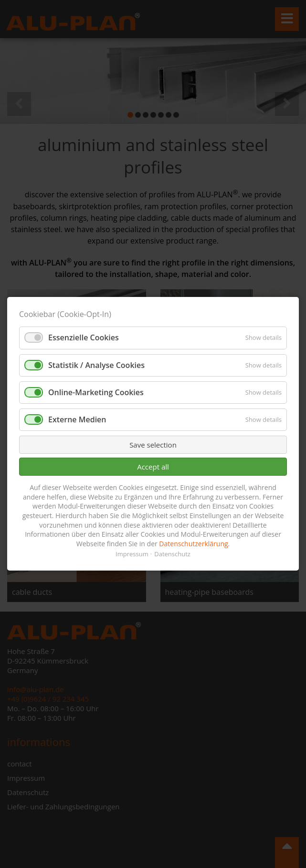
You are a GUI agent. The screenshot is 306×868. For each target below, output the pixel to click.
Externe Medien (77, 419)
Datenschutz (172, 554)
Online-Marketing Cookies (96, 392)
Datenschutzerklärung (193, 544)
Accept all (153, 467)
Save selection (153, 445)
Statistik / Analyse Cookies (96, 365)
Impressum (132, 554)
